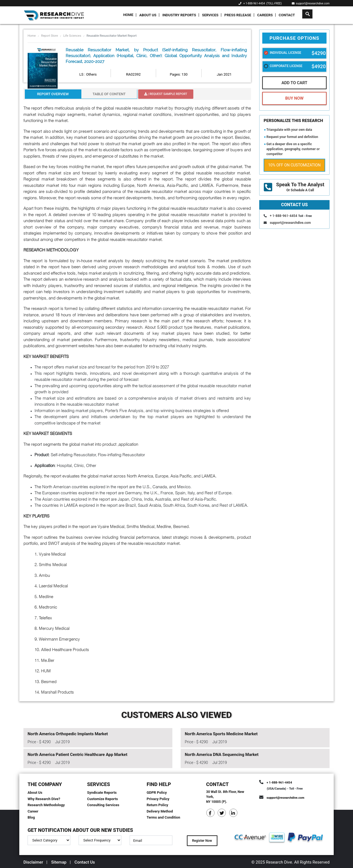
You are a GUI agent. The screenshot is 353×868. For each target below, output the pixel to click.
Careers (265, 15)
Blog (31, 817)
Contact (287, 15)
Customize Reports (103, 799)
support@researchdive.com (311, 3)
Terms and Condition (164, 817)
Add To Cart (295, 83)
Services (210, 15)
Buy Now (294, 98)
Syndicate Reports (102, 793)
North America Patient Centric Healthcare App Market (77, 755)
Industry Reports (179, 15)
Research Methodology (46, 805)
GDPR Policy (157, 793)
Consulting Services (103, 805)
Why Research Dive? (44, 799)
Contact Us (85, 862)
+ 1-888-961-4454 (254, 3)
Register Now (202, 841)
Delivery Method (160, 811)
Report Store (50, 36)
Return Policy (157, 805)
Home (128, 15)
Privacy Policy (158, 799)
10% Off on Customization (295, 165)
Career (33, 811)
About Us (148, 15)
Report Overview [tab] (53, 94)
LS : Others (88, 74)
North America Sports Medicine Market (221, 734)
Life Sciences (72, 36)
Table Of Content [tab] (109, 94)
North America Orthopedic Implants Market (68, 734)
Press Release (238, 15)
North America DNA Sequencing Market (222, 755)
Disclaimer (33, 862)
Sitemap (59, 862)
